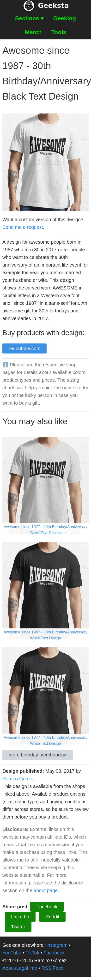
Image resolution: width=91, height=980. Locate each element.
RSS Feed (53, 968)
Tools (59, 32)
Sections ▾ (29, 18)
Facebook (47, 907)
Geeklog (65, 18)
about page (46, 890)
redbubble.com (24, 348)
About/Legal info (20, 968)
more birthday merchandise (38, 755)
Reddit (52, 917)
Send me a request (23, 227)
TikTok (32, 953)
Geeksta (46, 6)
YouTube (12, 953)
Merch (33, 32)
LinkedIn (20, 917)
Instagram (57, 945)
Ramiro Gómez (18, 779)
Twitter (18, 927)
